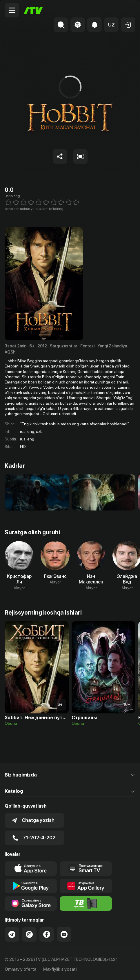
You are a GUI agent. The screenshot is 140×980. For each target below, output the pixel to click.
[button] (111, 25)
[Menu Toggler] (12, 10)
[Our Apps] (86, 869)
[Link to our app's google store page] (31, 886)
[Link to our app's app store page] (31, 869)
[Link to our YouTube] (64, 934)
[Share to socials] (60, 156)
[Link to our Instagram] (29, 934)
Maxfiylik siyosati (60, 969)
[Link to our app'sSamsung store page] (31, 904)
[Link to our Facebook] (47, 934)
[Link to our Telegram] (12, 934)
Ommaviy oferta (20, 969)
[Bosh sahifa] (33, 10)
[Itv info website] (86, 904)
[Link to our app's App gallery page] (86, 886)
